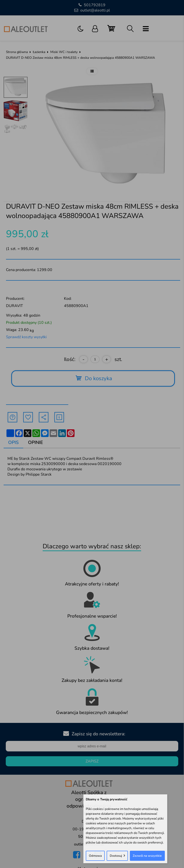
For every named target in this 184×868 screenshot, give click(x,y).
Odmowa (95, 856)
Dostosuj (116, 856)
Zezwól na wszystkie (147, 856)
